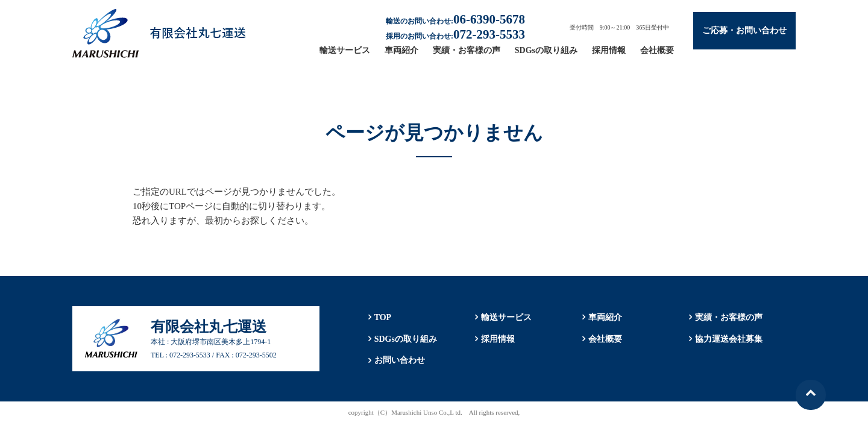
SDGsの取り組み (546, 50)
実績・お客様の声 (467, 50)
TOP (382, 317)
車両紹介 (401, 50)
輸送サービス (345, 50)
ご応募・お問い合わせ (744, 30)
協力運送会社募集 (729, 339)
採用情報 (609, 50)
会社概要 (657, 50)
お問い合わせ (399, 361)
